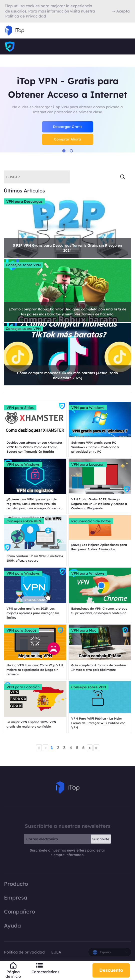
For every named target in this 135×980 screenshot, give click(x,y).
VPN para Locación (88, 464)
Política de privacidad (25, 952)
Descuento (111, 970)
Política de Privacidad (26, 16)
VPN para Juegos (21, 630)
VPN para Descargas (24, 201)
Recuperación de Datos (91, 521)
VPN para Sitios (20, 408)
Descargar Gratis (68, 127)
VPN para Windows (88, 408)
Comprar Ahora (67, 139)
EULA (56, 952)
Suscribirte (101, 839)
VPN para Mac (84, 630)
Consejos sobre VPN (23, 265)
